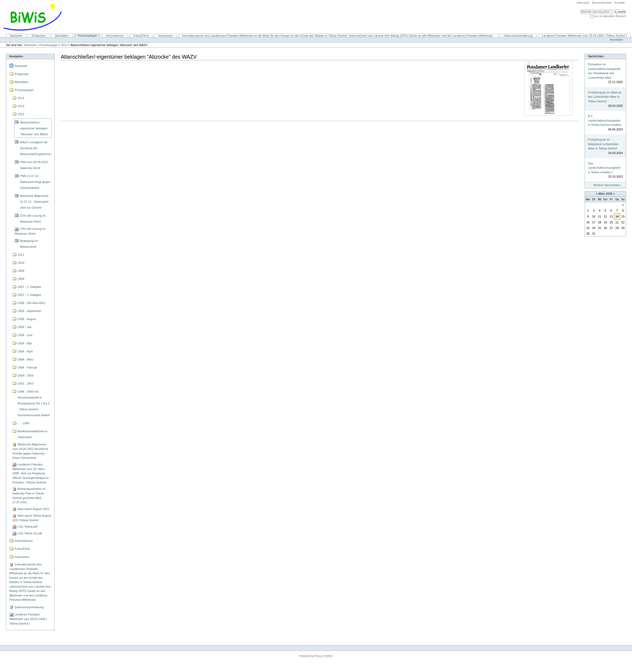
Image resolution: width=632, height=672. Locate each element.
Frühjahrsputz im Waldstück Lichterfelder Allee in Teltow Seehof (603, 144)
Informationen (115, 36)
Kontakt (620, 3)
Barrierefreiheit (602, 3)
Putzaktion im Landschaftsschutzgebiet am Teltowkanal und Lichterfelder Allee (604, 71)
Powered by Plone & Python (316, 656)
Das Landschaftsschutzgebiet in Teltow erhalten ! (604, 168)
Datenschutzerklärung (518, 36)
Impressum (166, 36)
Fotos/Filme (141, 36)
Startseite (16, 36)
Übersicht (583, 3)
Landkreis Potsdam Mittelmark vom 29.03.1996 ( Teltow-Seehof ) (584, 36)
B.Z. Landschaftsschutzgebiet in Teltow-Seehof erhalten (604, 120)
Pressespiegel (87, 36)
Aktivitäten (62, 36)
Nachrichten (596, 56)
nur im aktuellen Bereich (610, 16)
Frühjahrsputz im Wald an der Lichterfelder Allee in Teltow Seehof (605, 97)
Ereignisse (39, 36)
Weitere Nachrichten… (608, 185)
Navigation (16, 56)
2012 (64, 45)
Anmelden (616, 40)
